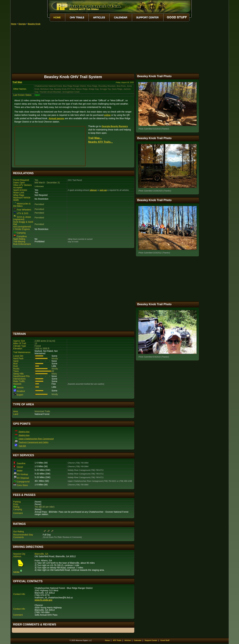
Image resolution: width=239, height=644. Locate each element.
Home (14, 24)
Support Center (151, 640)
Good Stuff (165, 640)
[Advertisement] (120, 49)
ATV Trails (117, 640)
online (107, 115)
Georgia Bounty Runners (115, 126)
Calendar (138, 640)
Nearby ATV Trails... (101, 142)
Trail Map (17, 82)
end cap (103, 190)
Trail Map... (95, 138)
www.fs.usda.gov (44, 600)
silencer (93, 190)
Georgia (22, 24)
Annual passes (56, 118)
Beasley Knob (34, 24)
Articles (128, 640)
